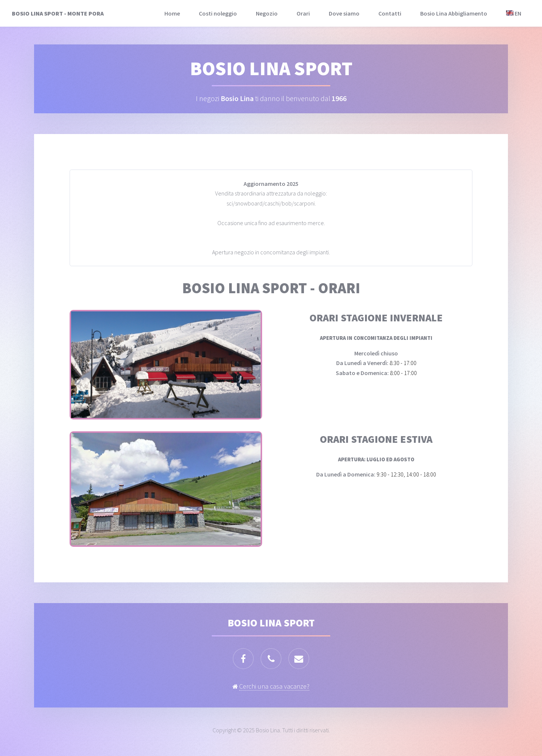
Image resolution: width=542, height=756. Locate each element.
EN (514, 13)
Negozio (267, 13)
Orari (303, 13)
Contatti (390, 13)
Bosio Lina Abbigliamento (454, 13)
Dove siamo (344, 13)
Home (172, 13)
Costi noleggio (218, 13)
